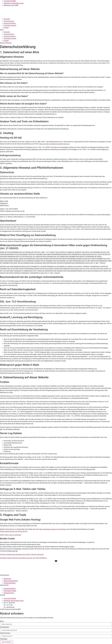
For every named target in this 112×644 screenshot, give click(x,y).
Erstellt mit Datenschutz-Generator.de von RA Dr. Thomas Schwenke (22, 555)
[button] (56, 30)
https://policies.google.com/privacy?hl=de (14, 531)
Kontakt (6, 28)
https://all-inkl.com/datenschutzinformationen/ (54, 144)
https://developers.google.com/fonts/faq (52, 529)
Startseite (7, 19)
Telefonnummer (5, 633)
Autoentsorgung (9, 21)
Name (2, 621)
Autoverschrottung (10, 23)
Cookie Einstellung (10, 583)
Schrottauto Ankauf (10, 25)
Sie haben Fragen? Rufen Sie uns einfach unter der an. (23, 558)
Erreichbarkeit (4, 627)
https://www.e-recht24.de (13, 535)
